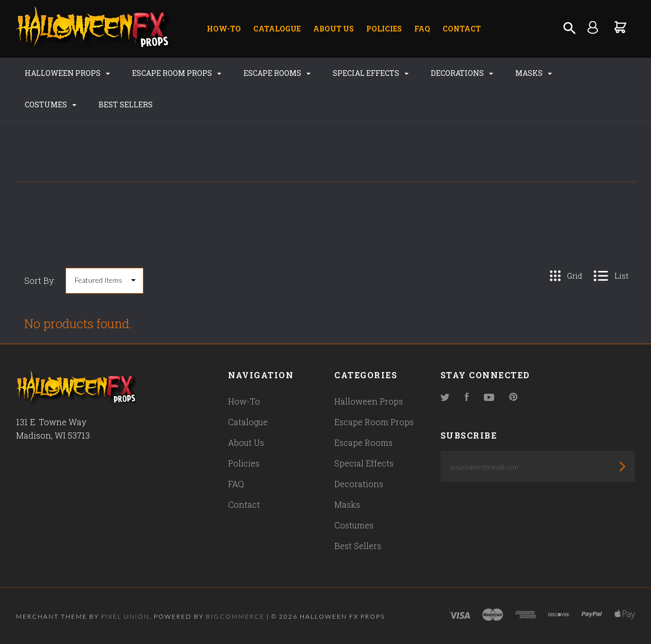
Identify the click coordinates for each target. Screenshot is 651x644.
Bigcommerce (235, 616)
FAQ (422, 29)
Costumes (51, 104)
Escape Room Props (177, 73)
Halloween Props (67, 73)
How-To (224, 29)
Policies (384, 29)
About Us (333, 29)
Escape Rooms (277, 73)
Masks (534, 73)
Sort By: (40, 280)
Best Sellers (126, 104)
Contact (462, 29)
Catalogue (277, 29)
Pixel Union (125, 616)
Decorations (462, 73)
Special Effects (371, 73)
